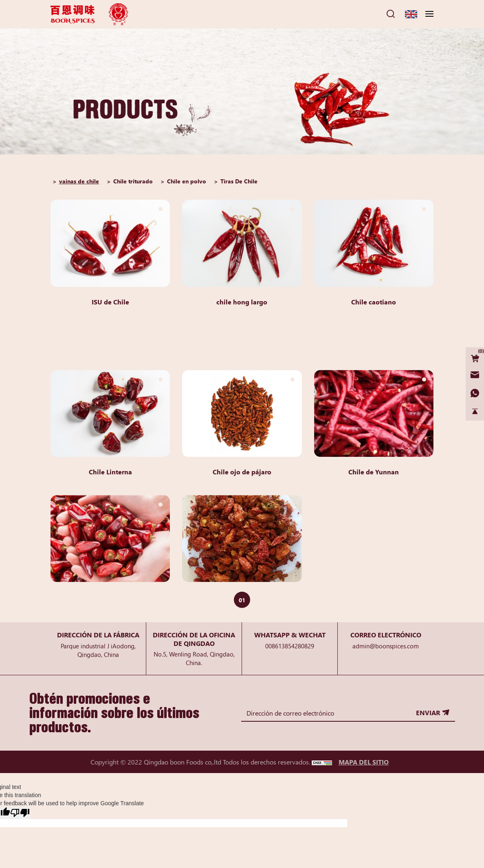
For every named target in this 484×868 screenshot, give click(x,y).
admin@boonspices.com (386, 646)
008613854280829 (290, 646)
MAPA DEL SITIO (364, 762)
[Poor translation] (20, 813)
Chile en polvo (187, 181)
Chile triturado (133, 181)
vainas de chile (79, 181)
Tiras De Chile (239, 181)
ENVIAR (428, 712)
